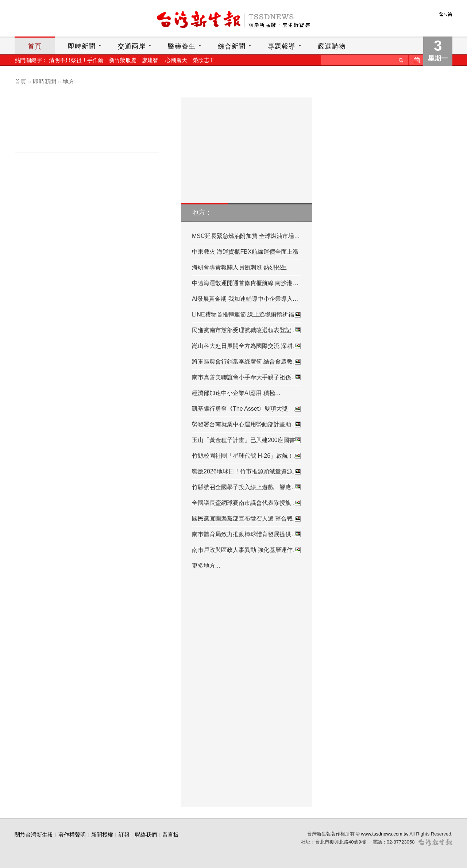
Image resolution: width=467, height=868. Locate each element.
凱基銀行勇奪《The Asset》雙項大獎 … (247, 409)
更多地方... (206, 566)
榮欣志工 (204, 60)
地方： (202, 212)
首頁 (35, 46)
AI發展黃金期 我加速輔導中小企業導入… (245, 299)
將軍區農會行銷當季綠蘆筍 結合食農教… (247, 362)
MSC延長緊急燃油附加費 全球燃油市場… (246, 236)
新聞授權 (102, 835)
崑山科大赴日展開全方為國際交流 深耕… (247, 346)
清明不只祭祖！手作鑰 (76, 60)
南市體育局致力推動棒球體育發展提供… (247, 534)
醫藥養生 (182, 46)
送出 (401, 60)
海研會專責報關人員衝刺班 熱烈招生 (239, 267)
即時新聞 (82, 46)
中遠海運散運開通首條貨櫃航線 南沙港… (245, 283)
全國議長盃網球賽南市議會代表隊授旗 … (247, 503)
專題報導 (282, 46)
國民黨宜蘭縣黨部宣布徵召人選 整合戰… (247, 519)
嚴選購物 (332, 46)
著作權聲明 (72, 835)
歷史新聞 (416, 60)
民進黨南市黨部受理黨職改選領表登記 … (247, 330)
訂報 (124, 835)
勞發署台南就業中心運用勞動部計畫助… (247, 425)
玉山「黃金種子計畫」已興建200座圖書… (247, 440)
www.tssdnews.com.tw (385, 834)
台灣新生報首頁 (233, 20)
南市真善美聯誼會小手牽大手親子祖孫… (247, 377)
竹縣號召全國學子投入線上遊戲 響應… (247, 487)
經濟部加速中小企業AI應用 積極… (236, 393)
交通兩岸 (132, 46)
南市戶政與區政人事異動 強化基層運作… (247, 550)
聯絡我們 (146, 835)
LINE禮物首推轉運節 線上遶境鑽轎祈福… (247, 315)
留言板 (171, 835)
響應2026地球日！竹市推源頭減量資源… (247, 472)
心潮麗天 (176, 60)
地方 (69, 82)
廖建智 (150, 60)
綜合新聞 (232, 46)
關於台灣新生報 (34, 835)
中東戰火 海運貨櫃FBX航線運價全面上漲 (245, 252)
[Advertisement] (92, 127)
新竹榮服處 (123, 60)
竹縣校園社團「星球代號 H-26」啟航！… (247, 456)
